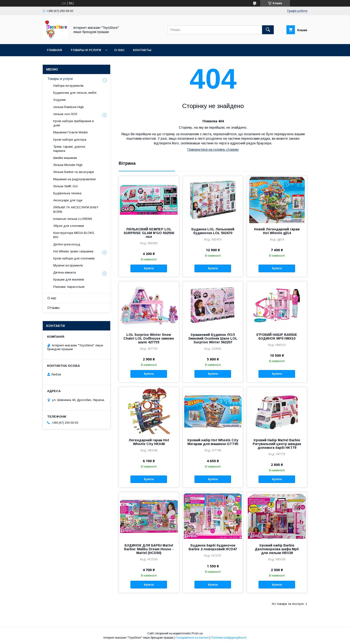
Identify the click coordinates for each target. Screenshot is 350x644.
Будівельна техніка (67, 193)
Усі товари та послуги (288, 604)
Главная (54, 50)
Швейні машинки (65, 158)
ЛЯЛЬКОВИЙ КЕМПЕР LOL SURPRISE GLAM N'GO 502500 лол (149, 233)
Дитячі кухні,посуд (67, 244)
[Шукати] (268, 30)
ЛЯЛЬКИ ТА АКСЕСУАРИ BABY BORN (76, 209)
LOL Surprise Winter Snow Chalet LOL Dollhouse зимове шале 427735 (149, 338)
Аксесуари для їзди (68, 200)
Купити (149, 268)
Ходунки (59, 100)
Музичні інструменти (68, 265)
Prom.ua (197, 633)
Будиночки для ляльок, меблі (75, 93)
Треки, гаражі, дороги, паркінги (69, 149)
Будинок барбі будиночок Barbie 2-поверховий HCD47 (213, 547)
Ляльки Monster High (68, 165)
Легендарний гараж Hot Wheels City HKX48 (149, 442)
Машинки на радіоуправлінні (74, 179)
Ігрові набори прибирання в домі (74, 123)
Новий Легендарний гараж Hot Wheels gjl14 (277, 231)
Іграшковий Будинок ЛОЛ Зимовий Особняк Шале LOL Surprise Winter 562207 (213, 338)
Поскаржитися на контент (192, 638)
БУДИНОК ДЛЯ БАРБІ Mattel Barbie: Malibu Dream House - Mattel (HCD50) (149, 549)
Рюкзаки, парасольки (69, 287)
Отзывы (53, 308)
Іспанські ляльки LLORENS (73, 219)
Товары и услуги (86, 50)
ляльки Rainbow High (68, 107)
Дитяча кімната (65, 272)
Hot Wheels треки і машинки (73, 251)
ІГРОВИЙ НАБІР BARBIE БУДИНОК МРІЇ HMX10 (277, 337)
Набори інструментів (68, 86)
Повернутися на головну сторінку (213, 150)
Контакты (142, 50)
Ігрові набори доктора (70, 140)
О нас (119, 50)
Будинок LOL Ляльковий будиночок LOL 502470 (213, 231)
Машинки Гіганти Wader (70, 132)
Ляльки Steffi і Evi (65, 186)
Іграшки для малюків (69, 279)
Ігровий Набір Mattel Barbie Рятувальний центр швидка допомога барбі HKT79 (277, 444)
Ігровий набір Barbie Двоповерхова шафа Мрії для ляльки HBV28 (277, 549)
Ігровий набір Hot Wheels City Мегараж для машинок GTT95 (213, 442)
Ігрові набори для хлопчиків (74, 258)
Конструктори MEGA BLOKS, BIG (74, 235)
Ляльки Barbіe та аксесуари (74, 172)
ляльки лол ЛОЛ (65, 114)
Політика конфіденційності (229, 638)
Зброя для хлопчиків (69, 226)
